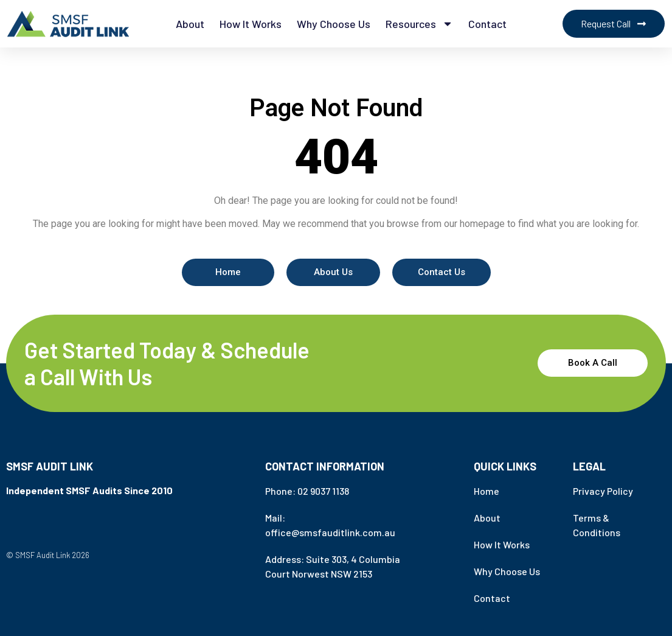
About (190, 24)
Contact (487, 24)
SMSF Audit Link (50, 466)
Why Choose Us (334, 24)
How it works (251, 24)
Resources (419, 24)
